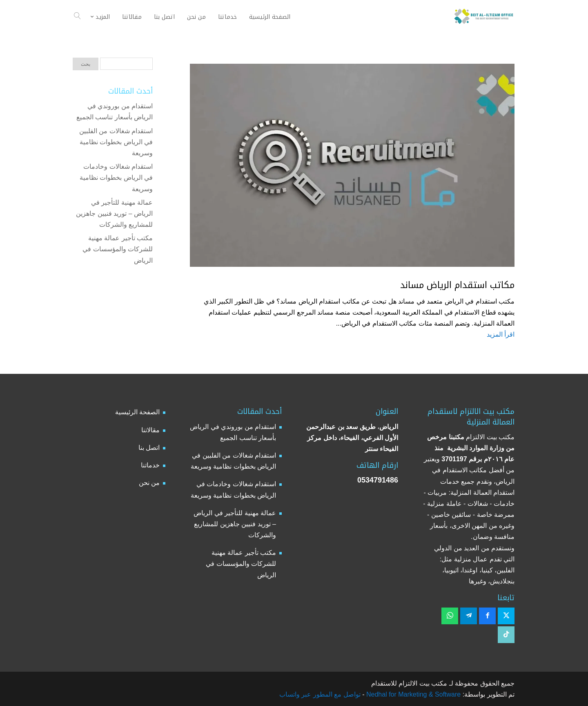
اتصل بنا (149, 448)
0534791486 (378, 480)
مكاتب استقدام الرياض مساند (457, 285)
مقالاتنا (150, 430)
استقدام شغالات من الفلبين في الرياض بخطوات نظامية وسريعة (116, 142)
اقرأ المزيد (501, 334)
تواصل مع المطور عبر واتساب (320, 694)
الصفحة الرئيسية (137, 412)
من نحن (149, 483)
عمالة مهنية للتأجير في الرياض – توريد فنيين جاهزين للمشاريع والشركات (114, 213)
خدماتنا (150, 465)
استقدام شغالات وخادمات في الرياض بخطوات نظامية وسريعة (116, 178)
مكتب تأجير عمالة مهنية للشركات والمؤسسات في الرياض (118, 249)
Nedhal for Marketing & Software (413, 694)
